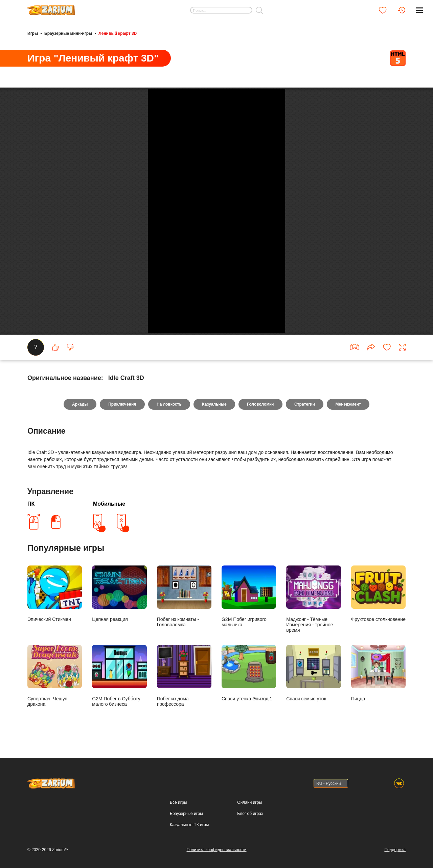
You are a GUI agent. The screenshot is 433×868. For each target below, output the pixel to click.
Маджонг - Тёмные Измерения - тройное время (313, 703)
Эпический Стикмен (55, 697)
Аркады (79, 508)
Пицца (378, 777)
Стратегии (306, 508)
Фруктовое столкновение (378, 697)
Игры (33, 33)
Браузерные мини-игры (68, 33)
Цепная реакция (119, 697)
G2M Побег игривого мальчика (249, 700)
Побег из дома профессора (184, 779)
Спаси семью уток (313, 777)
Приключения (121, 508)
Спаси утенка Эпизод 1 (249, 777)
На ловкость (169, 508)
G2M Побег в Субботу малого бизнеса (119, 779)
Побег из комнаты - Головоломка (184, 700)
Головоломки (261, 508)
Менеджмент (350, 508)
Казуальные (214, 508)
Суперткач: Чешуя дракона (55, 779)
